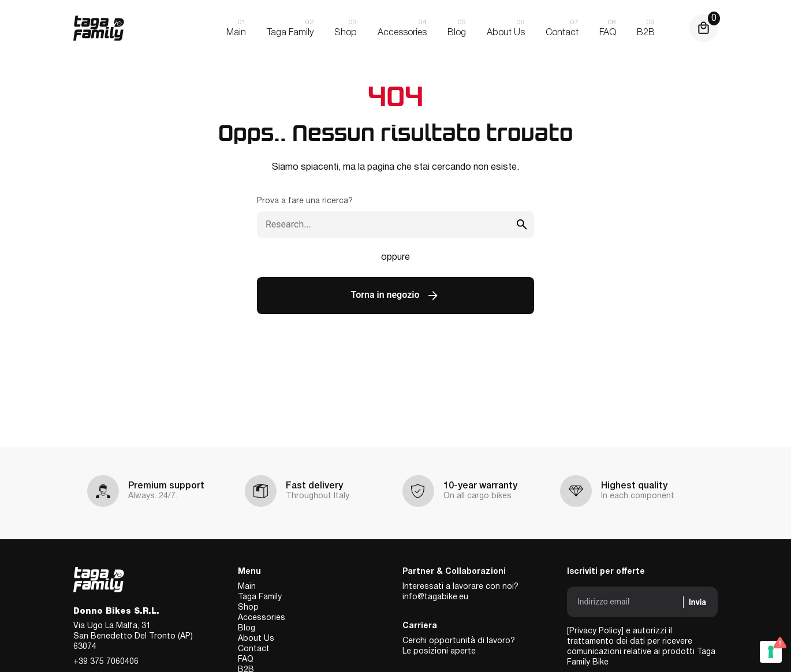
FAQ (246, 660)
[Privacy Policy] (595, 631)
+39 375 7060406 (106, 662)
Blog (247, 628)
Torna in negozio (396, 296)
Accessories (262, 618)
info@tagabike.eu (435, 597)
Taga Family (260, 597)
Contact (254, 649)
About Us (256, 639)
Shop (248, 608)
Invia (697, 602)
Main (247, 587)
